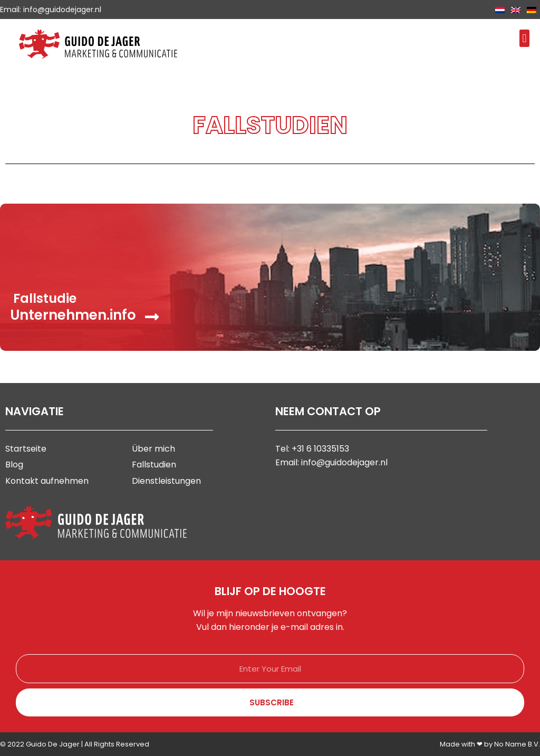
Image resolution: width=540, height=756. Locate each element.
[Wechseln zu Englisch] (516, 9)
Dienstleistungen (166, 481)
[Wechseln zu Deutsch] (532, 9)
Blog (14, 465)
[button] (524, 38)
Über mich (153, 449)
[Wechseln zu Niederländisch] (500, 9)
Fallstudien (154, 465)
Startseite (26, 449)
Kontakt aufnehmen (47, 481)
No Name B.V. (517, 744)
